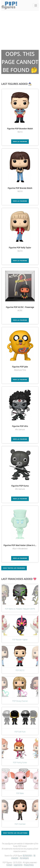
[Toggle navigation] (36, 5)
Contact (9, 865)
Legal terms (18, 865)
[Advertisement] (20, 30)
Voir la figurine (20, 142)
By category (24, 858)
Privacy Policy (29, 865)
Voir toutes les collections (15, 833)
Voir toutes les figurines (14, 568)
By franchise (27, 856)
